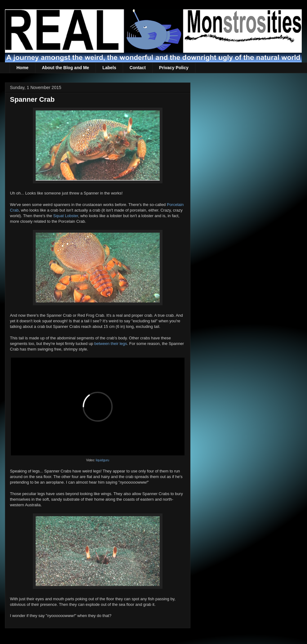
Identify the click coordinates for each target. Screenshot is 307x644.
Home (22, 68)
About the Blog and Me (65, 68)
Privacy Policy (174, 68)
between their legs (111, 344)
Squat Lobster (66, 216)
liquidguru (102, 460)
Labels (109, 68)
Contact (138, 68)
